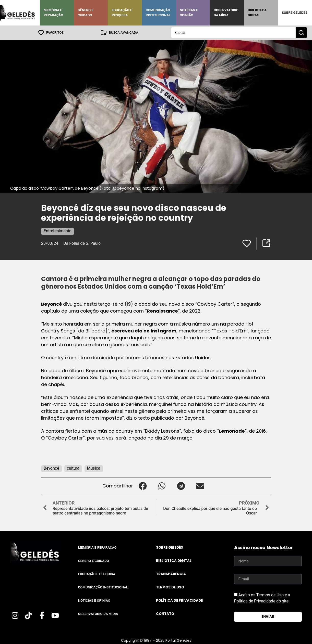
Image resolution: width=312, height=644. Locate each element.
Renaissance (162, 311)
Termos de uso (170, 587)
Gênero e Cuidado (86, 13)
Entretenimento (58, 231)
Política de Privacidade (179, 601)
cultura (73, 468)
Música (94, 468)
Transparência (171, 574)
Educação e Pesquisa (122, 13)
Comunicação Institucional (158, 13)
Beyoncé (52, 304)
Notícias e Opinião (189, 13)
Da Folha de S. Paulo (82, 243)
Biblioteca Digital (257, 13)
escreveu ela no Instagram (143, 331)
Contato (165, 614)
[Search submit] (301, 33)
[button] (143, 486)
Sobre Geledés (295, 13)
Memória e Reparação (53, 13)
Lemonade (232, 431)
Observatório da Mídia (226, 13)
